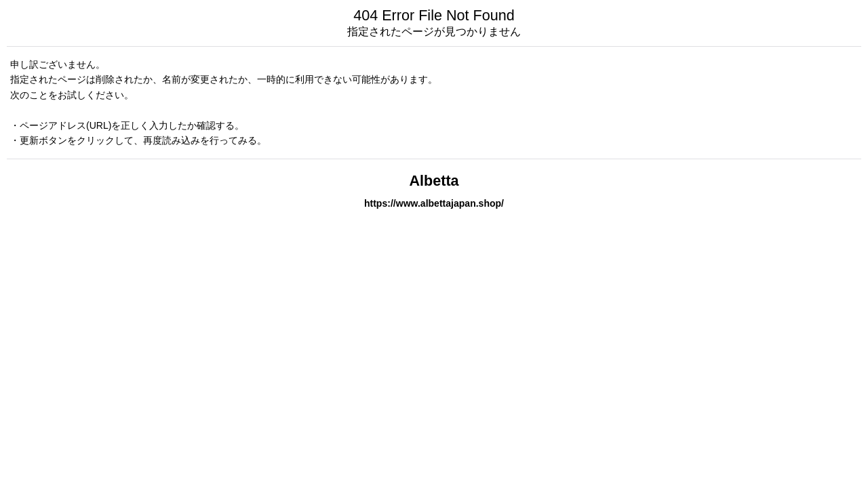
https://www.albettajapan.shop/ (434, 203)
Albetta (434, 181)
